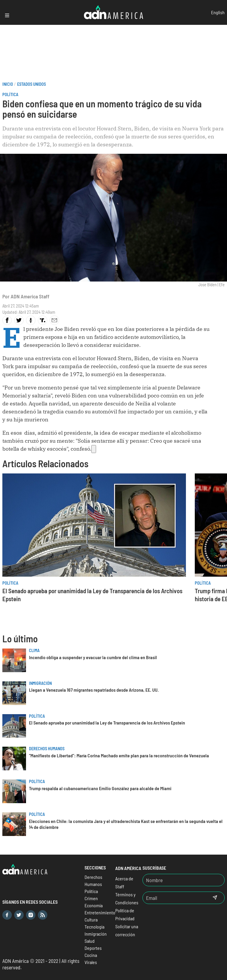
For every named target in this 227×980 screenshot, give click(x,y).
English (218, 12)
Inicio (8, 84)
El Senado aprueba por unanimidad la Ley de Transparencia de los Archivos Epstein (107, 723)
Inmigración (40, 683)
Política (10, 94)
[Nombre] (184, 880)
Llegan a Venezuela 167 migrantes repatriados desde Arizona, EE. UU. (94, 690)
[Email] (174, 898)
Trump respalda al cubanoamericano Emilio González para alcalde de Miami (100, 788)
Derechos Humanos (47, 749)
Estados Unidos (31, 84)
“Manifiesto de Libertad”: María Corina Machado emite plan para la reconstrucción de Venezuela (119, 755)
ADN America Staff (30, 296)
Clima (34, 650)
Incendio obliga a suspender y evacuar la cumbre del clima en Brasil (93, 657)
